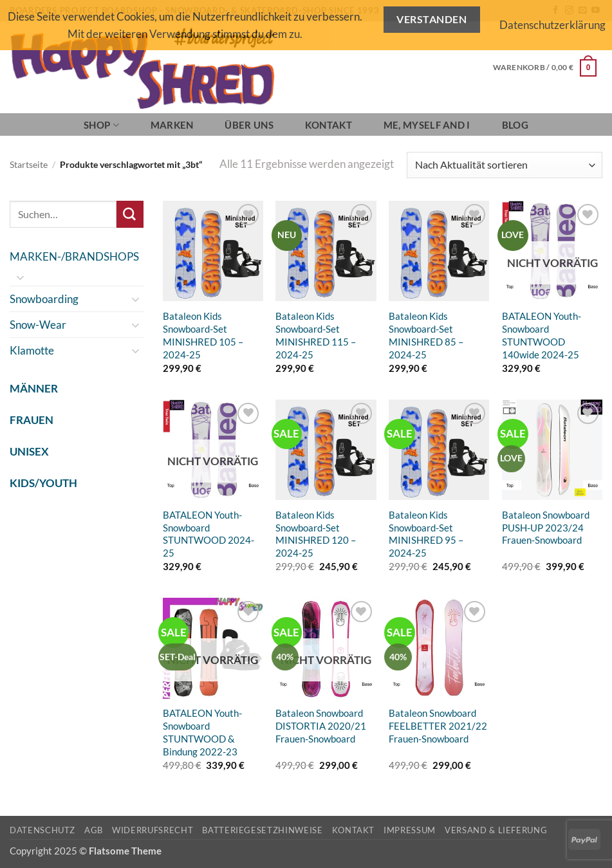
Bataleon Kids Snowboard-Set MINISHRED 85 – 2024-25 (426, 335)
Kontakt (329, 125)
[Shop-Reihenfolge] (505, 165)
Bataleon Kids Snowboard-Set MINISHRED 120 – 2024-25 (316, 534)
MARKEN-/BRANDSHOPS (74, 256)
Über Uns (249, 125)
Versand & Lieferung (496, 830)
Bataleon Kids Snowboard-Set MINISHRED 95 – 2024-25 (426, 534)
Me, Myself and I (427, 125)
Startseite (29, 165)
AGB (94, 830)
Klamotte (32, 350)
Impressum (410, 830)
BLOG (515, 125)
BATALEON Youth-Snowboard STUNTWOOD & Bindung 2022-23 (202, 732)
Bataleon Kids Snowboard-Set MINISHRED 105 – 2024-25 (203, 335)
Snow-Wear (38, 325)
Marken (172, 125)
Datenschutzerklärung (552, 25)
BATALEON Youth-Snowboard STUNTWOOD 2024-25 (209, 534)
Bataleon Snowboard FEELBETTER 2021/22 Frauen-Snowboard (438, 726)
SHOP (101, 125)
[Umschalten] (21, 277)
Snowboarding (44, 299)
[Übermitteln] (130, 214)
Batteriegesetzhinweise (262, 830)
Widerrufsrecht (153, 830)
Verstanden (431, 19)
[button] (545, 68)
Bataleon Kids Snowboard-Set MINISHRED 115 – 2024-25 (316, 335)
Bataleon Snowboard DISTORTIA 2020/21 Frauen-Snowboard (321, 726)
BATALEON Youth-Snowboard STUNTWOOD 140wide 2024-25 (542, 335)
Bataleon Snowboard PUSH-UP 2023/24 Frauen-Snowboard (546, 528)
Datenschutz (42, 830)
